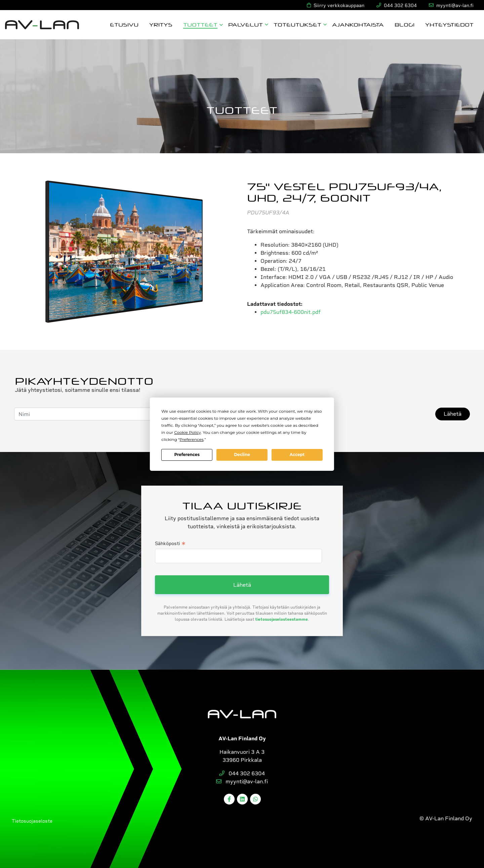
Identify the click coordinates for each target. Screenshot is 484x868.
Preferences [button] (191, 439)
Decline (242, 454)
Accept (297, 454)
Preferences (187, 454)
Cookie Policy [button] (187, 432)
